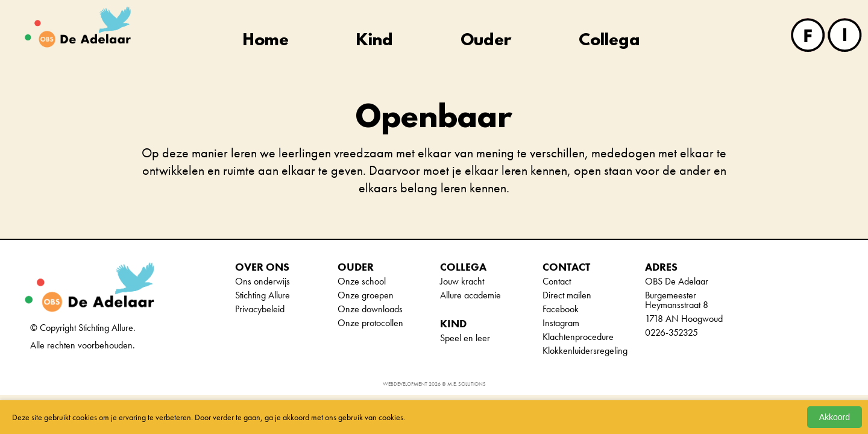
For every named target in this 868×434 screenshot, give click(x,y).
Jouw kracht (462, 281)
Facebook (561, 309)
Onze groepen (366, 295)
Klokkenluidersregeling (585, 351)
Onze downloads (370, 309)
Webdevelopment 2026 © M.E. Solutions (434, 384)
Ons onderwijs (263, 281)
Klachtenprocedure (578, 337)
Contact (557, 281)
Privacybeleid (260, 309)
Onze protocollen (370, 323)
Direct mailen (567, 295)
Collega (609, 41)
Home (266, 41)
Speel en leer (465, 338)
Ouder (486, 41)
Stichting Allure (263, 295)
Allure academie (470, 295)
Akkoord (835, 417)
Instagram (561, 323)
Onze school (362, 281)
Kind (375, 41)
